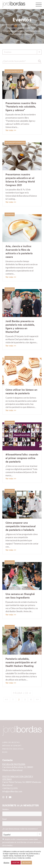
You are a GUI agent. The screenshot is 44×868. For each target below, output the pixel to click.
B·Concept (11, 143)
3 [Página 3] (25, 700)
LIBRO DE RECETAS (11, 742)
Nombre (22, 812)
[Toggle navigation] (39, 5)
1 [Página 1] (13, 700)
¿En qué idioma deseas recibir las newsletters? (20, 829)
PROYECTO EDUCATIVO (13, 749)
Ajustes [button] (6, 863)
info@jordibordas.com (12, 791)
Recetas (18, 71)
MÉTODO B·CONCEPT (12, 746)
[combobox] (22, 52)
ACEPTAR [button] (16, 863)
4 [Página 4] (31, 700)
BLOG (5, 752)
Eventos (10, 71)
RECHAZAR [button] (27, 863)
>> (38, 700)
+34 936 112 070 (10, 788)
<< (7, 700)
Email (22, 822)
